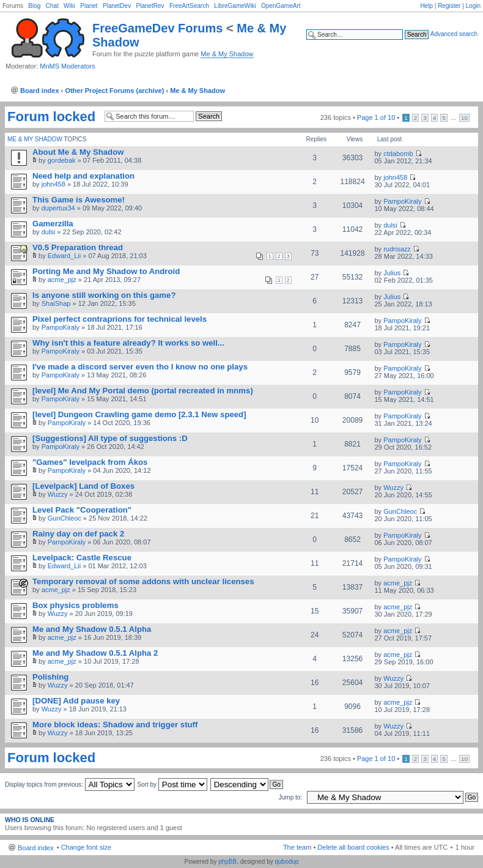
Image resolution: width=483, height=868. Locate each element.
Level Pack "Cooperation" (82, 510)
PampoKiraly (402, 201)
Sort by (172, 785)
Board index (40, 91)
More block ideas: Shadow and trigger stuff (115, 725)
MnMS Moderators (67, 66)
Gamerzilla (53, 224)
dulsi (49, 232)
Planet (89, 6)
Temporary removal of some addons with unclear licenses (143, 581)
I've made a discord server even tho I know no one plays (140, 367)
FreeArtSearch (189, 6)
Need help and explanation (83, 176)
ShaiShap (56, 303)
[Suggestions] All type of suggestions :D (110, 438)
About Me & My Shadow (78, 152)
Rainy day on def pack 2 (78, 534)
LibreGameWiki (235, 6)
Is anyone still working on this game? (104, 295)
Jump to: (290, 797)
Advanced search (454, 34)
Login (473, 6)
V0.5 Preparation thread (78, 247)
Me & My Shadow (227, 54)
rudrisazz (397, 249)
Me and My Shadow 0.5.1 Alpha (92, 629)
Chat (52, 6)
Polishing (50, 677)
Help (426, 6)
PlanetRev (150, 6)
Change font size (87, 847)
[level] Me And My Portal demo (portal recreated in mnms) (143, 391)
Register (449, 6)
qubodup (286, 862)
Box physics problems (76, 605)
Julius (392, 273)
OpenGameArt (281, 6)
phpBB (227, 862)
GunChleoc (65, 518)
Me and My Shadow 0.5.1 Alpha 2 (95, 653)
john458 (53, 184)
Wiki (69, 6)
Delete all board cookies (353, 847)
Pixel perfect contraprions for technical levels (120, 319)
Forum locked (51, 117)
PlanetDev (117, 6)
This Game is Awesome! (79, 200)
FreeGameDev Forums (157, 28)
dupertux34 (58, 208)
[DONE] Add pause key (76, 701)
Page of (376, 117)
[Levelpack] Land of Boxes (83, 486)
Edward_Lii (64, 256)
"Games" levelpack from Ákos (90, 462)
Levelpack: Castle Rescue (82, 558)
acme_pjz (62, 280)
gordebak (62, 160)
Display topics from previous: (70, 785)
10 (464, 118)
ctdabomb (398, 154)
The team (297, 847)
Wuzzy (58, 494)
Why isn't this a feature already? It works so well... (128, 343)
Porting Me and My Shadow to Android (106, 271)
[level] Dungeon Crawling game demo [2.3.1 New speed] (139, 414)
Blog (34, 6)
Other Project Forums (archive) (114, 91)
